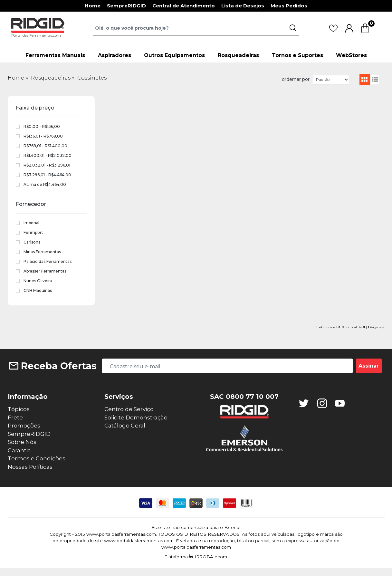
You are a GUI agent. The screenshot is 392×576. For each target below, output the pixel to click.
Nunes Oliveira (38, 281)
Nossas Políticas (30, 467)
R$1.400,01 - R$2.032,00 (48, 155)
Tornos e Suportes (297, 55)
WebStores (351, 55)
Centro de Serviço (129, 409)
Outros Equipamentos (174, 55)
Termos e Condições (37, 458)
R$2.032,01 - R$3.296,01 (47, 165)
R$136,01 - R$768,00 (43, 136)
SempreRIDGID (126, 6)
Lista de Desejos (243, 6)
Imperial (31, 223)
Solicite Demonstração (136, 418)
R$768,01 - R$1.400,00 (45, 146)
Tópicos (19, 409)
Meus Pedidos (289, 6)
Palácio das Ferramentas (48, 261)
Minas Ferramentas (42, 252)
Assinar (369, 366)
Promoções (24, 426)
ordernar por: (296, 79)
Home (93, 6)
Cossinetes (92, 78)
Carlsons (32, 242)
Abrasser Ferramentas (45, 271)
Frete (15, 418)
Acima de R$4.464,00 (45, 184)
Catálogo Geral (125, 426)
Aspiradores (115, 55)
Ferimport (33, 232)
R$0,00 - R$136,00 (42, 126)
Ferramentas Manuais (55, 55)
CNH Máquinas (38, 290)
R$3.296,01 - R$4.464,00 (47, 175)
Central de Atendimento (184, 6)
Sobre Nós (22, 442)
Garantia (19, 450)
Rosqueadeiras (238, 55)
